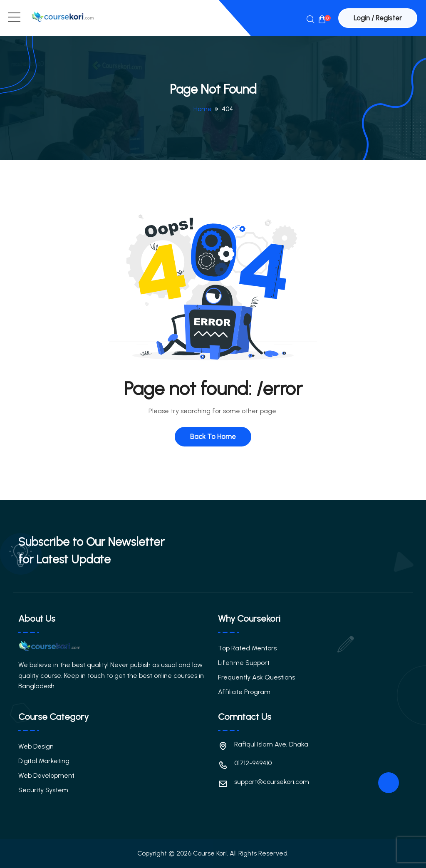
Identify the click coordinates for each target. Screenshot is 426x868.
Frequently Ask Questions (256, 677)
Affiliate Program (244, 692)
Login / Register (378, 18)
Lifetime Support (244, 663)
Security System (43, 790)
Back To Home (213, 436)
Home (203, 109)
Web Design (36, 746)
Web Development (46, 775)
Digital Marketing (44, 761)
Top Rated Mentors (247, 648)
